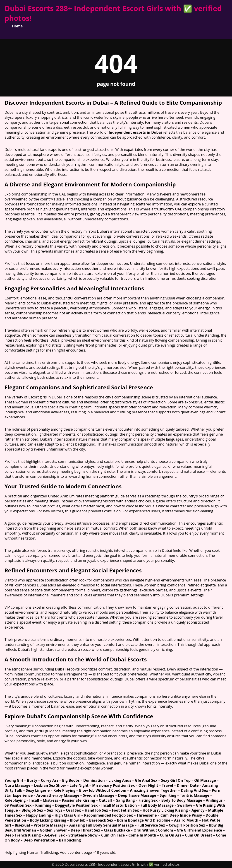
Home (17, 26)
